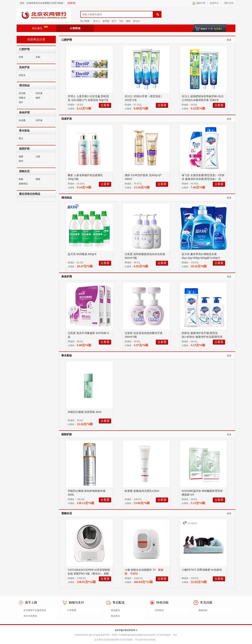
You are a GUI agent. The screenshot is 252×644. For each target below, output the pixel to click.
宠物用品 (23, 184)
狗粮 (21, 179)
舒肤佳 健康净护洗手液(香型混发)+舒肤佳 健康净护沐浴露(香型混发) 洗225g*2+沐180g (202, 337)
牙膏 (21, 57)
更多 (229, 40)
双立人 (97, 21)
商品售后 (115, 616)
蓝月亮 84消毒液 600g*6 (82, 254)
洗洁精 (22, 93)
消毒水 (22, 98)
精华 (21, 161)
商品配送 (115, 610)
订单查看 (72, 610)
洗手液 (39, 120)
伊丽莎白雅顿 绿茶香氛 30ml (85, 412)
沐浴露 (22, 120)
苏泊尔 (136, 21)
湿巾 (21, 102)
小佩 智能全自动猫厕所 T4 (141, 570)
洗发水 (22, 75)
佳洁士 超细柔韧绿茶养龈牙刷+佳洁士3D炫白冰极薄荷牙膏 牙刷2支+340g (203, 100)
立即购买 (159, 610)
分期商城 (75, 28)
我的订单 (201, 3)
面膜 (21, 157)
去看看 (105, 105)
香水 (21, 138)
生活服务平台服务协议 (35, 610)
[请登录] (72, 3)
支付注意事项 (30, 616)
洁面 (38, 157)
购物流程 (203, 610)
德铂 (128, 21)
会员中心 (214, 3)
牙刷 (38, 57)
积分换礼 (40, 28)
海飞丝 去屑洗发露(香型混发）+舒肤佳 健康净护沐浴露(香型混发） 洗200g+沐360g (203, 179)
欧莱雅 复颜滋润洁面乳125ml (142, 491)
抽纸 (38, 98)
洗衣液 (39, 93)
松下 (114, 21)
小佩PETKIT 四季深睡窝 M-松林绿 (202, 570)
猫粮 (38, 179)
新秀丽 (106, 21)
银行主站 (228, 3)
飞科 (121, 21)
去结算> (218, 29)
